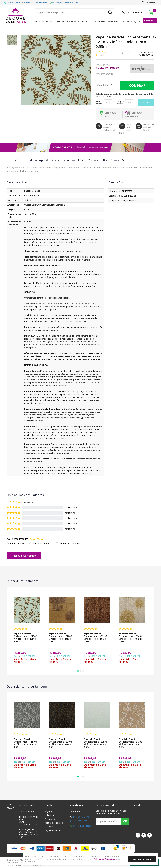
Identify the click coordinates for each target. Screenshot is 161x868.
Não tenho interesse (42, 543)
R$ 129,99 (112, 68)
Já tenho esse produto (70, 543)
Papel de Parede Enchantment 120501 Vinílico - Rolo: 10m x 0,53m (95, 743)
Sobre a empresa (28, 811)
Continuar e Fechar (142, 859)
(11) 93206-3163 (82, 826)
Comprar (137, 86)
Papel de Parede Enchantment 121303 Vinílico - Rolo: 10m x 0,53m (130, 743)
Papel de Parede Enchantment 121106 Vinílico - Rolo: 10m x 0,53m (25, 743)
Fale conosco (76, 811)
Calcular (146, 103)
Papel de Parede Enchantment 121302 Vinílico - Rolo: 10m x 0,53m (25, 637)
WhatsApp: (64, 2)
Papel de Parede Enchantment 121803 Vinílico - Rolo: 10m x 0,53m (60, 637)
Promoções (133, 21)
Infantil (87, 21)
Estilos (60, 21)
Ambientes (73, 21)
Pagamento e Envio (54, 830)
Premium (100, 21)
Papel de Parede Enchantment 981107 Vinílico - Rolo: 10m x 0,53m (95, 637)
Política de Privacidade (105, 859)
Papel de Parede (43, 21)
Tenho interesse (18, 543)
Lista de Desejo (155, 37)
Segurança (50, 811)
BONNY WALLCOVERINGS (147, 54)
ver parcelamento (105, 74)
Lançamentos (116, 21)
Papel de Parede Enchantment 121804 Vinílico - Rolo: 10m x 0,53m (130, 637)
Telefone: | (26, 2)
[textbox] (74, 12)
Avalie (101, 55)
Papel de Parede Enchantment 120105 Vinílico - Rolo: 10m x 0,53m (60, 743)
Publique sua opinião (24, 556)
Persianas (150, 20)
